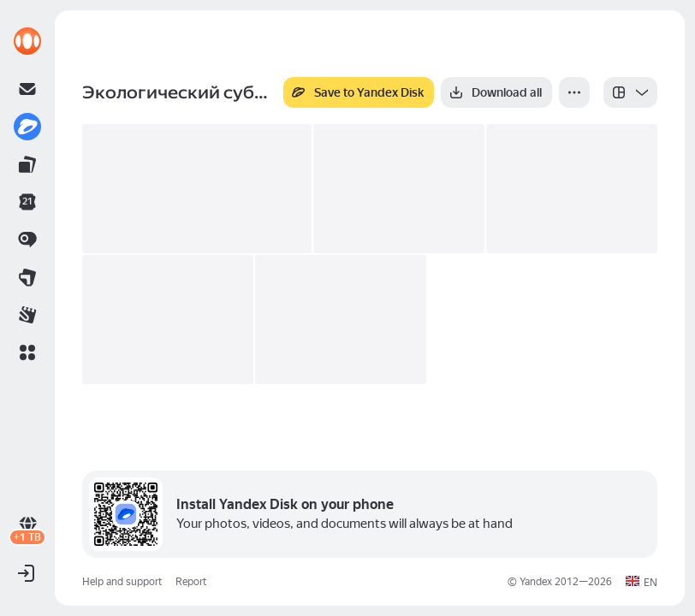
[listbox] (630, 92)
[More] (574, 92)
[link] (27, 41)
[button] (27, 352)
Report (191, 582)
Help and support (122, 582)
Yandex (536, 582)
